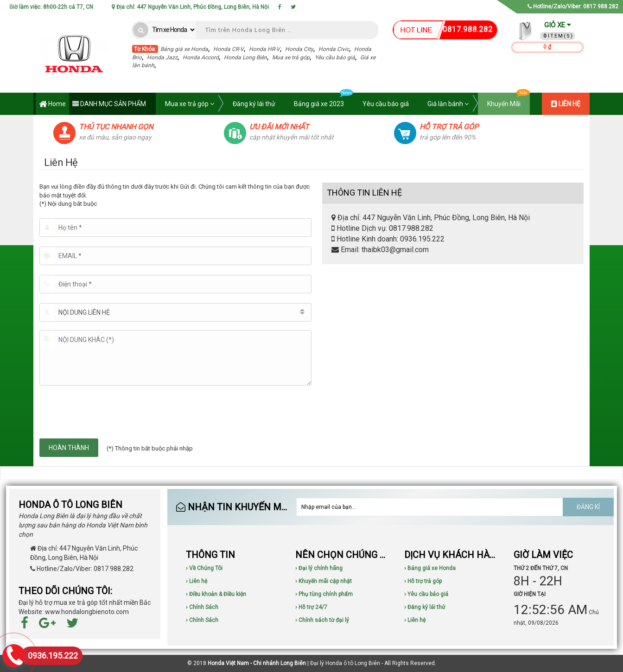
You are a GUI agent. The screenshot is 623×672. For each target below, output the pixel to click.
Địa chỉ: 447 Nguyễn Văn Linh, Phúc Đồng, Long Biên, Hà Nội (190, 7)
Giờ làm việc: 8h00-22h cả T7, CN (51, 7)
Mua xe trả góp (291, 57)
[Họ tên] (175, 228)
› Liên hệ (197, 581)
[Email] (175, 256)
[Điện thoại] (175, 284)
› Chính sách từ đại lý (322, 620)
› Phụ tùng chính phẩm (324, 594)
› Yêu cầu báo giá (426, 594)
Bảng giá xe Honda (184, 49)
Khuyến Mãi (509, 100)
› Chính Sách (202, 607)
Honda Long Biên (245, 57)
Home (52, 105)
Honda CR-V (229, 49)
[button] (175, 312)
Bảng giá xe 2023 (324, 100)
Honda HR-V (264, 49)
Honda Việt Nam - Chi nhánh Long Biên (257, 663)
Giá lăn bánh (448, 104)
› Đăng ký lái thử (425, 607)
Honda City (299, 49)
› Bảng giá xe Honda (430, 568)
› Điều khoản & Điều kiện (216, 594)
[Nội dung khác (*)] (175, 358)
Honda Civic (334, 49)
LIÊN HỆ (566, 104)
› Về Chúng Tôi (204, 568)
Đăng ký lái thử (254, 104)
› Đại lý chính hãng (319, 568)
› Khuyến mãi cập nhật (324, 581)
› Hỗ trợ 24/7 (311, 607)
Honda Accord (201, 57)
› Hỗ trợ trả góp (423, 581)
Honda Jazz (162, 57)
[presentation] (110, 412)
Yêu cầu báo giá (335, 57)
